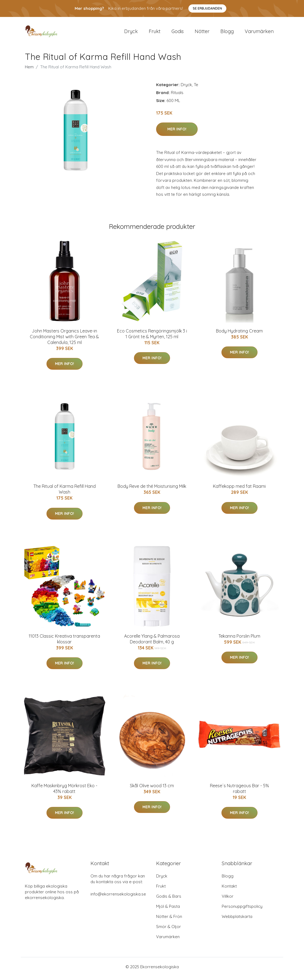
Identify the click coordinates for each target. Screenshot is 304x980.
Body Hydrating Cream (239, 335)
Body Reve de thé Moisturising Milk (152, 490)
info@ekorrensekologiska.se (118, 898)
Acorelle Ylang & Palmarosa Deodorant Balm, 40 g (152, 643)
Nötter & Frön (169, 920)
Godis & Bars (169, 900)
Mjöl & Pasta (168, 910)
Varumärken (259, 33)
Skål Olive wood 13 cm (152, 789)
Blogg (227, 33)
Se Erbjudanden (207, 8)
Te (196, 88)
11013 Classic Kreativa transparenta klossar (64, 643)
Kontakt (229, 890)
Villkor (228, 900)
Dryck (131, 33)
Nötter (202, 33)
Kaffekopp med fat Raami (239, 490)
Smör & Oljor (169, 930)
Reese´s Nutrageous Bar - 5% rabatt (239, 792)
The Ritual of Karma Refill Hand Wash (65, 493)
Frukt (155, 33)
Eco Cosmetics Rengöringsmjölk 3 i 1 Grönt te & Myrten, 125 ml (152, 338)
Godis (178, 33)
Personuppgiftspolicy (242, 910)
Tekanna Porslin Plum (239, 640)
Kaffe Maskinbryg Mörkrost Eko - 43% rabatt (64, 792)
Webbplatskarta (237, 920)
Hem (29, 71)
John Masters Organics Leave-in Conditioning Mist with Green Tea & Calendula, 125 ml (64, 340)
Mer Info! (177, 133)
